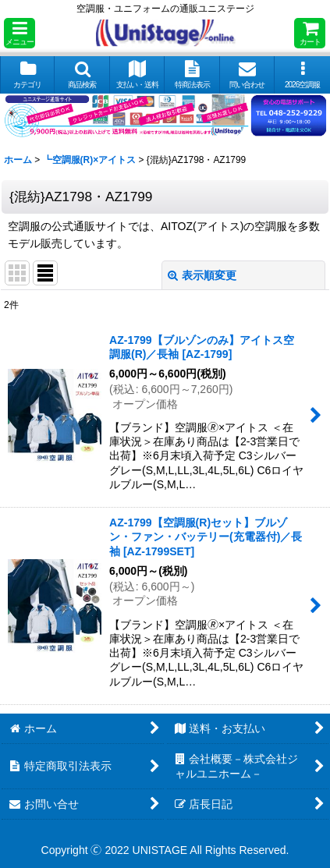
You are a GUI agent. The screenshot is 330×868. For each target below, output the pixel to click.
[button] (20, 33)
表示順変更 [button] (202, 275)
